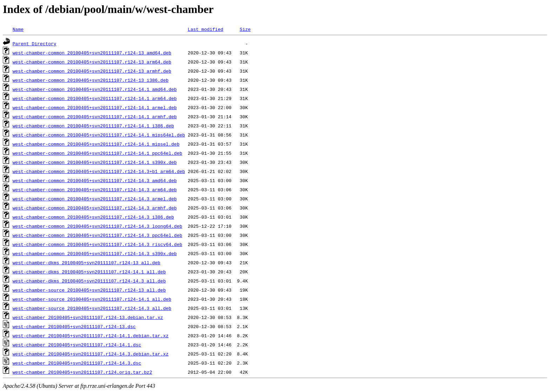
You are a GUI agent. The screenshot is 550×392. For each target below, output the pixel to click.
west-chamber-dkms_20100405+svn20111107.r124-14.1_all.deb (89, 272)
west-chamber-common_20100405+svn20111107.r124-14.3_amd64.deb (95, 180)
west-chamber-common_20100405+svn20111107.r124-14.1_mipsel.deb (96, 144)
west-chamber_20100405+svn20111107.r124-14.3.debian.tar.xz (91, 354)
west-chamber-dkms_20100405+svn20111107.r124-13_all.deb (86, 263)
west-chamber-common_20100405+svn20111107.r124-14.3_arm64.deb (95, 190)
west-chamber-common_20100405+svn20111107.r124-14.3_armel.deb (95, 199)
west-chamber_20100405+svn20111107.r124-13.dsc (74, 326)
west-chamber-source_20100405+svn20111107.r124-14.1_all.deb (92, 299)
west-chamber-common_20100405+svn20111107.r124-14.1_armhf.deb (95, 117)
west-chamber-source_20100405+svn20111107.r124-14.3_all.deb (92, 308)
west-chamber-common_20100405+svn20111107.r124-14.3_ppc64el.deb (98, 235)
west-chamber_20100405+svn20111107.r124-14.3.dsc (77, 363)
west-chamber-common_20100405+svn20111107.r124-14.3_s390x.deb (95, 253)
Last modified (205, 29)
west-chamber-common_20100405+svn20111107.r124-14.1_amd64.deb (95, 89)
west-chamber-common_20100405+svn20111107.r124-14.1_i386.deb (93, 126)
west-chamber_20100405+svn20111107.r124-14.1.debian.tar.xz (91, 335)
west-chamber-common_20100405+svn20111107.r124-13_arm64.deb (92, 62)
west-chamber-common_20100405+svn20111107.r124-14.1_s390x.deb (95, 162)
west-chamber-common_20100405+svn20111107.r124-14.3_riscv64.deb (98, 244)
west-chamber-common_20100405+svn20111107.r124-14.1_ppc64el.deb (98, 153)
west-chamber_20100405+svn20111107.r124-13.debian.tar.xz (88, 317)
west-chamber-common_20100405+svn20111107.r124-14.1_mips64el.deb (99, 135)
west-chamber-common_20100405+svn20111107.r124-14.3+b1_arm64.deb (99, 171)
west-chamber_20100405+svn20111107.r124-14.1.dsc (77, 345)
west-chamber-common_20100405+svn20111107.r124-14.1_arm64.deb (95, 98)
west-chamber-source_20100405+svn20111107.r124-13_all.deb (89, 290)
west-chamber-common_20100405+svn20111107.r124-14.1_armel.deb (95, 107)
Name (18, 29)
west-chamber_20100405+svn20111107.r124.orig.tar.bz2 (82, 372)
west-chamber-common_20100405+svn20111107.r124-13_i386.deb (91, 80)
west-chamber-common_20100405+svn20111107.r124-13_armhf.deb (92, 71)
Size (245, 29)
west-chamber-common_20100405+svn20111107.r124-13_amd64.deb (92, 53)
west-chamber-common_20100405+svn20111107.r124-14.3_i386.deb (93, 217)
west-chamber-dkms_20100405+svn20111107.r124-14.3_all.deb (89, 281)
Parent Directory (35, 44)
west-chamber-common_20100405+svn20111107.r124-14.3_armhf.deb (95, 208)
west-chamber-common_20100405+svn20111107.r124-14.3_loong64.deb (98, 226)
